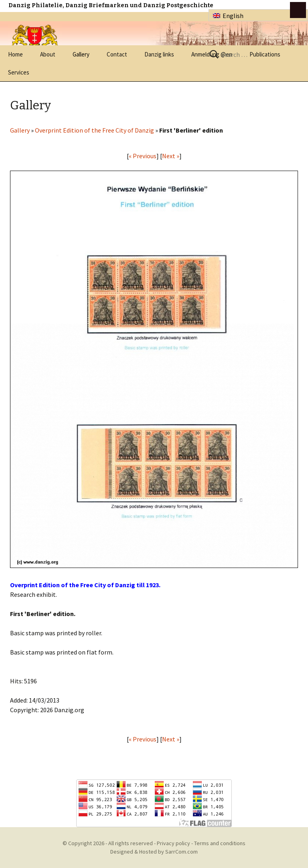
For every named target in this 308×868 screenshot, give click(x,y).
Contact (117, 54)
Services (19, 72)
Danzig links (159, 54)
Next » (171, 156)
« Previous (143, 156)
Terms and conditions (220, 843)
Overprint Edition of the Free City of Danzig (94, 130)
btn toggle (298, 10)
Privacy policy (173, 843)
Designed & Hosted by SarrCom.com (154, 852)
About (48, 54)
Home (15, 54)
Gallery (81, 54)
